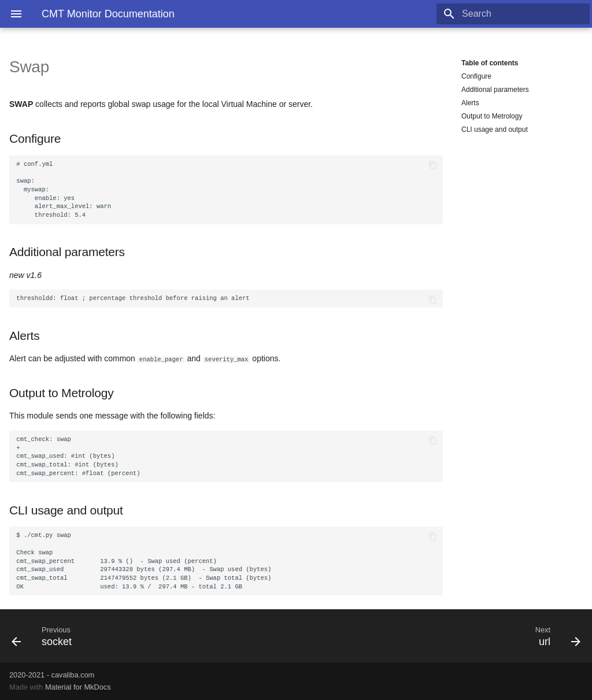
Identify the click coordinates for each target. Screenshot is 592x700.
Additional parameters (495, 90)
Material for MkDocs (78, 687)
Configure (476, 76)
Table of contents (490, 63)
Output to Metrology (492, 116)
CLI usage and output (495, 129)
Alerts (470, 103)
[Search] (522, 14)
